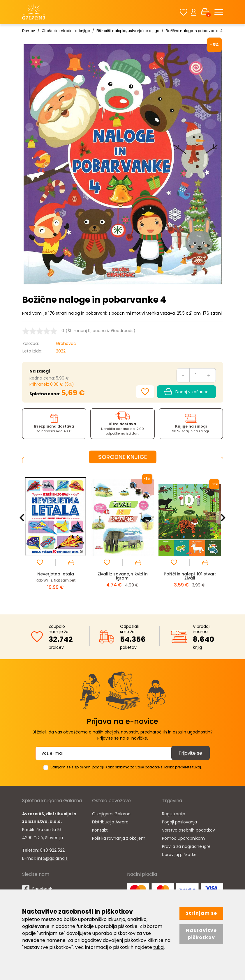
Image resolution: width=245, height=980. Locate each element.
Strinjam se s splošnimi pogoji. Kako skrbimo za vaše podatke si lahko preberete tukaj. (126, 767)
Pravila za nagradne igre (186, 846)
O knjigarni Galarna (111, 814)
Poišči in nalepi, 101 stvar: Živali (190, 576)
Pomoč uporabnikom (183, 838)
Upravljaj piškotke (179, 854)
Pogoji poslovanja (179, 822)
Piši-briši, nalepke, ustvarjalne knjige (128, 31)
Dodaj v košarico (186, 392)
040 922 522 (52, 850)
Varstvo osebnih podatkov (188, 830)
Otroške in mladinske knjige (66, 31)
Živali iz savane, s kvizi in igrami (123, 576)
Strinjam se (201, 913)
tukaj (159, 947)
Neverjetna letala (55, 574)
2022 (61, 351)
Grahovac (66, 343)
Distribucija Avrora (110, 822)
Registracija (174, 814)
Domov (29, 31)
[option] (56, 534)
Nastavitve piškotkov (201, 934)
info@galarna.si (53, 858)
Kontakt (100, 830)
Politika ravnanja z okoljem (119, 838)
